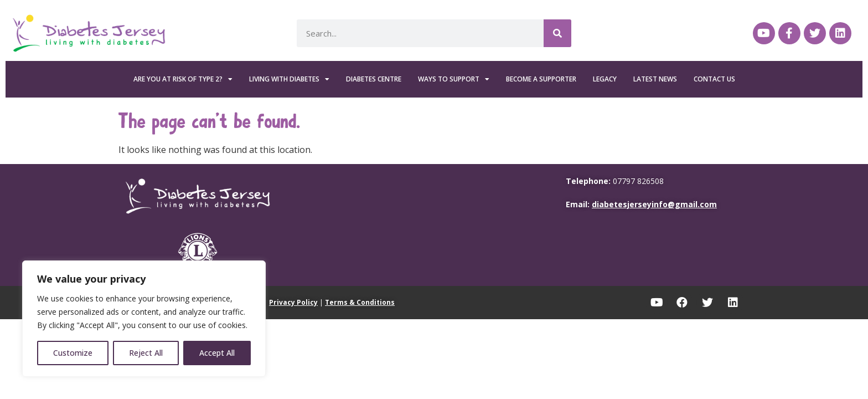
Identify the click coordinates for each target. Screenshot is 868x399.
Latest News (655, 79)
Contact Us (714, 79)
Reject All (146, 353)
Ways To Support (454, 79)
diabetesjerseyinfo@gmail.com (654, 204)
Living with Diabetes (289, 79)
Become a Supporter (541, 79)
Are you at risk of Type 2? (183, 79)
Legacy (605, 79)
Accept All (217, 353)
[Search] (557, 33)
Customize (73, 353)
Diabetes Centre (374, 79)
